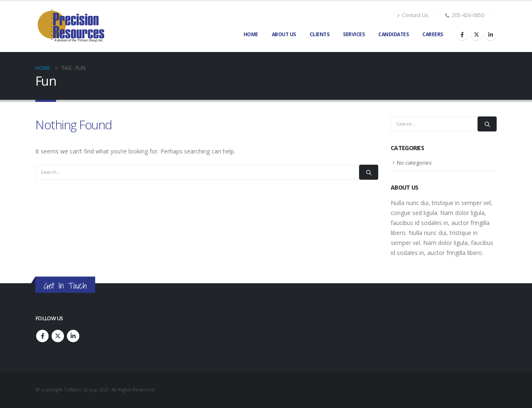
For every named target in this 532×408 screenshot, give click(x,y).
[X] (476, 35)
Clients (320, 34)
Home (251, 34)
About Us (284, 34)
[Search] (369, 172)
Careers (433, 34)
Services (354, 34)
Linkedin (73, 336)
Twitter (58, 336)
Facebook (42, 336)
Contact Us (413, 15)
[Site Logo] (71, 27)
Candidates (393, 34)
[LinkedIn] (490, 35)
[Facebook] (462, 35)
